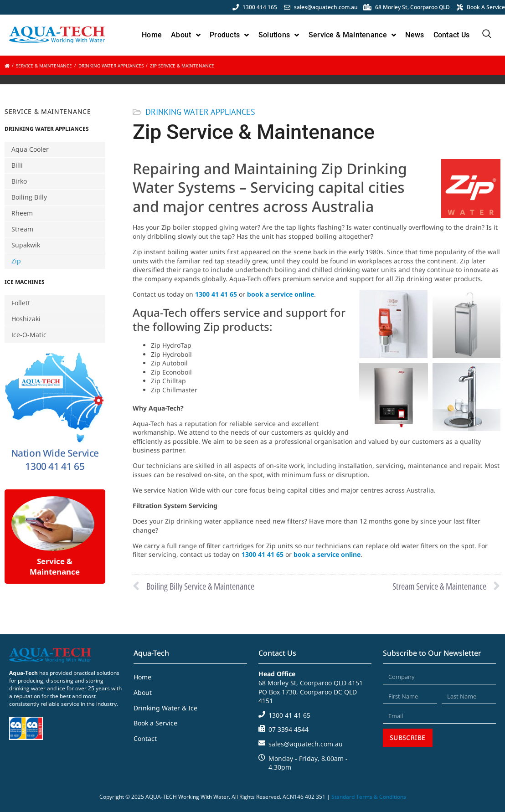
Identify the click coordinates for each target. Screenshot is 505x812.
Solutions (279, 35)
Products (229, 35)
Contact (145, 738)
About (186, 35)
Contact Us (452, 35)
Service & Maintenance (353, 35)
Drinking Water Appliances (111, 66)
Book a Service (155, 723)
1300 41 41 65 (217, 294)
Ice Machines (25, 282)
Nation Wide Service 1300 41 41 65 (55, 460)
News (415, 35)
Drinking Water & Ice (165, 708)
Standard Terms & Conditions (369, 797)
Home (152, 35)
